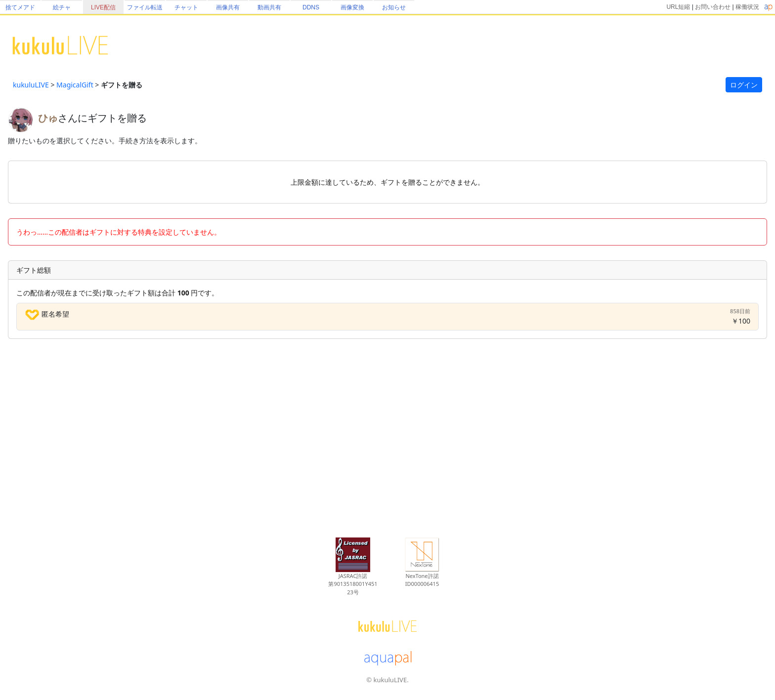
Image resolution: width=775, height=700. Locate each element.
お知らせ (394, 7)
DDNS (311, 7)
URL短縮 (678, 7)
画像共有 (228, 7)
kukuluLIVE (31, 85)
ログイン (744, 85)
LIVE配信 (103, 7)
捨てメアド (20, 7)
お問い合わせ (713, 7)
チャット (186, 7)
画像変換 (352, 7)
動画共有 (269, 7)
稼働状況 (747, 7)
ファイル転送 (145, 7)
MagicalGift (75, 85)
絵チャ (62, 7)
